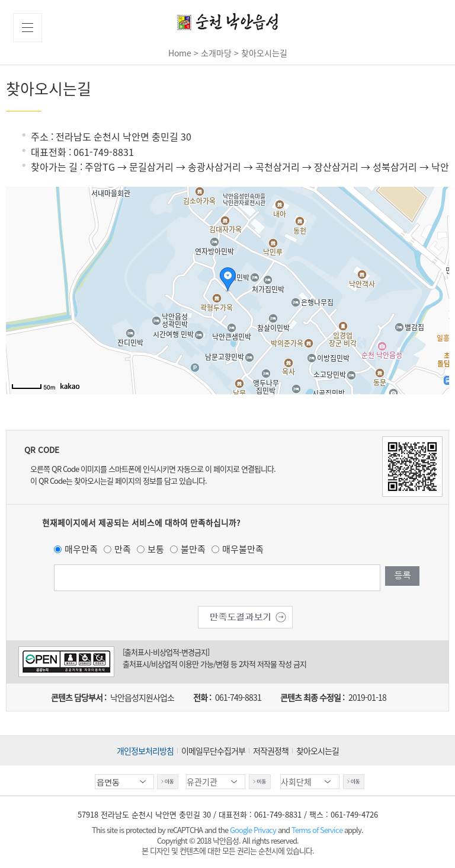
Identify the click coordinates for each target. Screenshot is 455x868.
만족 (123, 549)
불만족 (193, 549)
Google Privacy (254, 830)
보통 (156, 549)
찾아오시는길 (318, 751)
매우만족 (81, 549)
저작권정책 (271, 751)
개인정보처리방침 (145, 751)
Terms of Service (317, 830)
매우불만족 (243, 549)
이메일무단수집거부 (213, 751)
